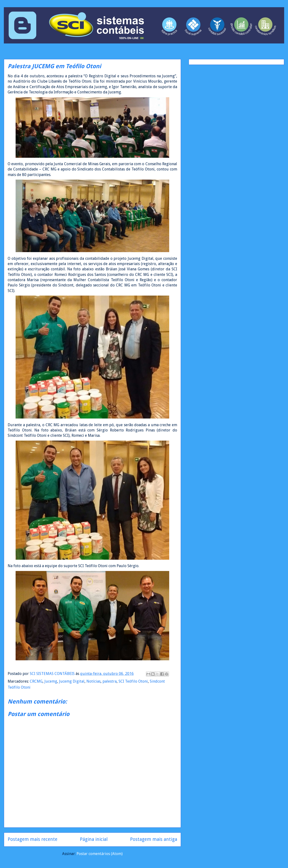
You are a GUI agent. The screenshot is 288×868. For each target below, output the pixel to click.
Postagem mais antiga (154, 839)
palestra (110, 681)
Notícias (93, 681)
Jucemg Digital (72, 681)
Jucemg (51, 681)
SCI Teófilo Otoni (133, 681)
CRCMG (36, 681)
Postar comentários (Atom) (100, 854)
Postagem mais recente (33, 839)
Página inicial (94, 839)
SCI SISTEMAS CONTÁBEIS (53, 674)
